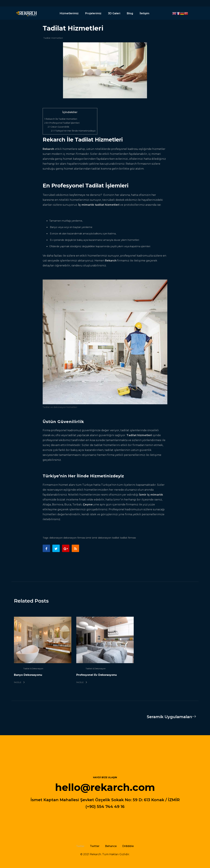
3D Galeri (114, 13)
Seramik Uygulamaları (173, 717)
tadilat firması (128, 538)
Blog (130, 13)
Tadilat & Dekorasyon (33, 668)
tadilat (116, 538)
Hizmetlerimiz (69, 13)
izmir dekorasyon (102, 538)
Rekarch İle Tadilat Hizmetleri (61, 119)
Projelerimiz (93, 13)
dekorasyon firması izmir (77, 538)
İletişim (144, 13)
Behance (111, 846)
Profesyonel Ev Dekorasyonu (97, 675)
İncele (19, 682)
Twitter (95, 846)
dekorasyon (56, 538)
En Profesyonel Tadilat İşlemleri (62, 123)
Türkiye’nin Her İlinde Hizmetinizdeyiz (73, 131)
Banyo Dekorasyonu (28, 675)
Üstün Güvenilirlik (58, 127)
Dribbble (128, 846)
